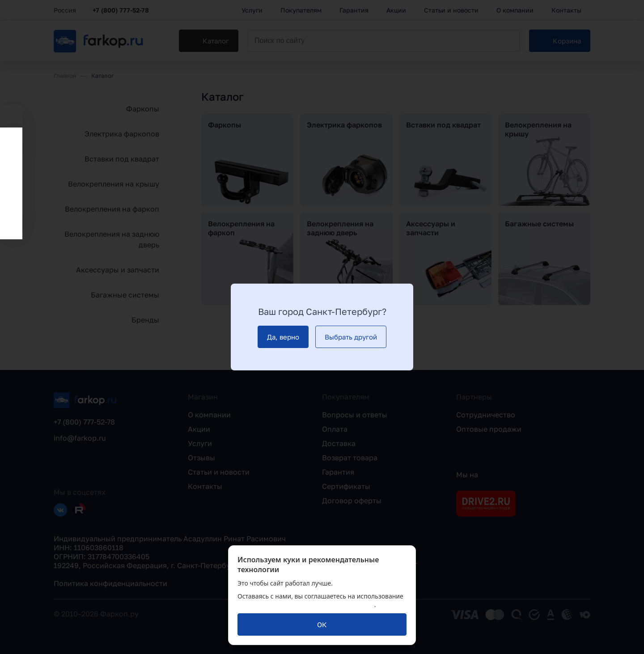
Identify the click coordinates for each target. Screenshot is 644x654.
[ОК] (322, 624)
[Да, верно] (283, 337)
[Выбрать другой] (351, 337)
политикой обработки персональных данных (306, 605)
